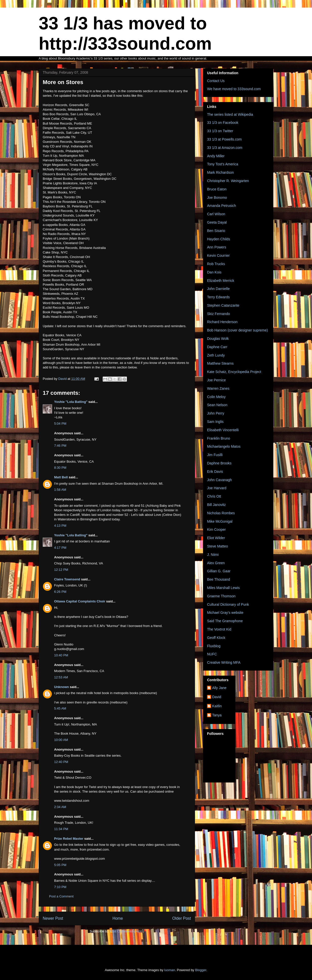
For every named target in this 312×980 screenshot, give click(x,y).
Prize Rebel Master (69, 839)
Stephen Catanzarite (223, 305)
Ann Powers (217, 247)
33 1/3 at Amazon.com (225, 148)
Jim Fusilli (215, 455)
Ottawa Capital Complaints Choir (80, 601)
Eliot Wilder (216, 538)
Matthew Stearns (220, 363)
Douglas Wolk (218, 339)
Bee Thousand (219, 579)
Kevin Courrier (218, 256)
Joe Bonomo (217, 198)
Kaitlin (217, 706)
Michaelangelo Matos (224, 446)
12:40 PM (61, 762)
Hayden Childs (219, 239)
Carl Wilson (216, 214)
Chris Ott (214, 496)
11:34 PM (61, 829)
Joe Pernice (216, 380)
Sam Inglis (215, 422)
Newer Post (53, 918)
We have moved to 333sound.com (234, 89)
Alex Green (216, 563)
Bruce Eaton (217, 189)
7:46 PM (60, 446)
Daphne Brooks (219, 463)
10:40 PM (61, 655)
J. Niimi (213, 555)
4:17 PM (60, 548)
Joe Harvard (217, 488)
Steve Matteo (218, 546)
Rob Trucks (216, 264)
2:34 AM (60, 807)
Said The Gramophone (225, 621)
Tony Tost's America (223, 164)
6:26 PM (60, 592)
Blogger (201, 970)
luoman (170, 970)
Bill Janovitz (216, 505)
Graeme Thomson (221, 596)
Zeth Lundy (216, 355)
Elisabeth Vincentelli (223, 430)
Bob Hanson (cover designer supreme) (237, 330)
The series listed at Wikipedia (230, 114)
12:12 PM (61, 570)
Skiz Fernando (218, 314)
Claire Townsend (67, 579)
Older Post (182, 918)
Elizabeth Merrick (221, 281)
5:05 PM (60, 865)
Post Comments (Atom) (127, 931)
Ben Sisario (216, 231)
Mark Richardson (220, 172)
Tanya (217, 715)
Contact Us (216, 81)
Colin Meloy (216, 397)
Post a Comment (61, 896)
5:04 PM (60, 424)
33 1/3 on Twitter (220, 131)
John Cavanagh (219, 480)
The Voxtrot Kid (219, 629)
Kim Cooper (216, 530)
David (217, 697)
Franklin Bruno (219, 438)
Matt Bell (61, 477)
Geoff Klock (216, 638)
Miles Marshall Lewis (223, 588)
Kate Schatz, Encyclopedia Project (234, 372)
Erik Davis (215, 472)
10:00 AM (61, 740)
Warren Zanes (218, 388)
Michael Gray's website (225, 613)
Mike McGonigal (220, 521)
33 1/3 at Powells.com (224, 139)
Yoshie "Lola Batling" (71, 402)
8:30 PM (60, 468)
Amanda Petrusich (221, 206)
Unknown (62, 687)
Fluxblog (214, 646)
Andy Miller (216, 156)
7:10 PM (60, 887)
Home (118, 918)
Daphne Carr (217, 347)
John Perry (216, 413)
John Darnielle (218, 289)
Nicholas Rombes (221, 513)
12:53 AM (61, 677)
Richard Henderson (222, 322)
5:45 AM (60, 708)
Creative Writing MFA (224, 662)
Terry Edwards (218, 297)
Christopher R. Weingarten (228, 181)
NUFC (212, 654)
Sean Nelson (217, 405)
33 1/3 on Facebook (223, 123)
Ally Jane (219, 688)
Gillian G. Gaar (219, 571)
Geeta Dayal (217, 222)
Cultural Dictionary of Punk (228, 604)
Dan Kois (214, 272)
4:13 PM (60, 526)
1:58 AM (60, 490)
